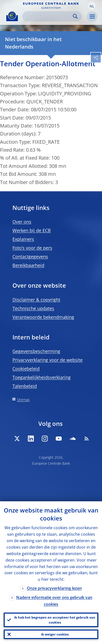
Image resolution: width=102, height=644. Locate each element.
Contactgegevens (30, 257)
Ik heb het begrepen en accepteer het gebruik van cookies (55, 620)
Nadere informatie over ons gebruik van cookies (54, 601)
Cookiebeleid (26, 369)
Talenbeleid (25, 386)
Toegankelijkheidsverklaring (42, 377)
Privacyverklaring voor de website (48, 360)
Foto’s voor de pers (32, 248)
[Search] (48, 16)
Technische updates (33, 308)
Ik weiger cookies (55, 634)
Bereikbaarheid (28, 265)
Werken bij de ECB (32, 230)
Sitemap (23, 400)
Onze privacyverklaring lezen (54, 588)
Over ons (22, 222)
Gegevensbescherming (36, 351)
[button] (92, 6)
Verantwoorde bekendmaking (43, 317)
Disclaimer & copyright (36, 300)
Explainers (23, 239)
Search (75, 16)
